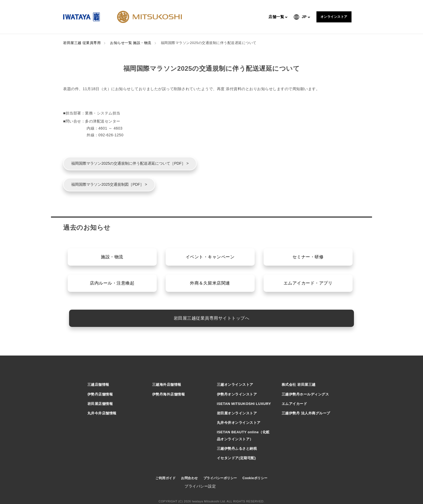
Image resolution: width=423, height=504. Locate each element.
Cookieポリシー (255, 478)
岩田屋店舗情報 (100, 404)
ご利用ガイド (166, 478)
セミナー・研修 (308, 257)
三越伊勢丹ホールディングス (305, 394)
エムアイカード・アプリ (308, 283)
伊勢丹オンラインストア (237, 394)
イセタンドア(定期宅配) (236, 458)
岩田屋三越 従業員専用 (82, 43)
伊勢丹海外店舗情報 (169, 394)
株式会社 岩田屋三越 (299, 385)
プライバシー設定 (200, 486)
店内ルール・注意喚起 (112, 283)
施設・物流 (112, 257)
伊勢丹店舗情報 (100, 394)
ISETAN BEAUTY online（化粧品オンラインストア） (243, 435)
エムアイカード (294, 404)
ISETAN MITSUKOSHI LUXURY (244, 404)
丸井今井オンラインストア (239, 423)
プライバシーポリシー (220, 478)
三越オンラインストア (235, 385)
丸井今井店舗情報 (102, 413)
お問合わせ (190, 478)
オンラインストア (334, 17)
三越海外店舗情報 (167, 385)
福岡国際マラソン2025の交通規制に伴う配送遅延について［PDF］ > (130, 163)
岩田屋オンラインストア (237, 413)
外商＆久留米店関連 (210, 283)
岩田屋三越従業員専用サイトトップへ (212, 318)
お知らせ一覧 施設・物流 (131, 43)
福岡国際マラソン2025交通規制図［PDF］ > (109, 184)
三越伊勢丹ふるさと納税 (237, 449)
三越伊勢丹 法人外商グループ (306, 413)
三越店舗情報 (98, 385)
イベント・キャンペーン (210, 257)
